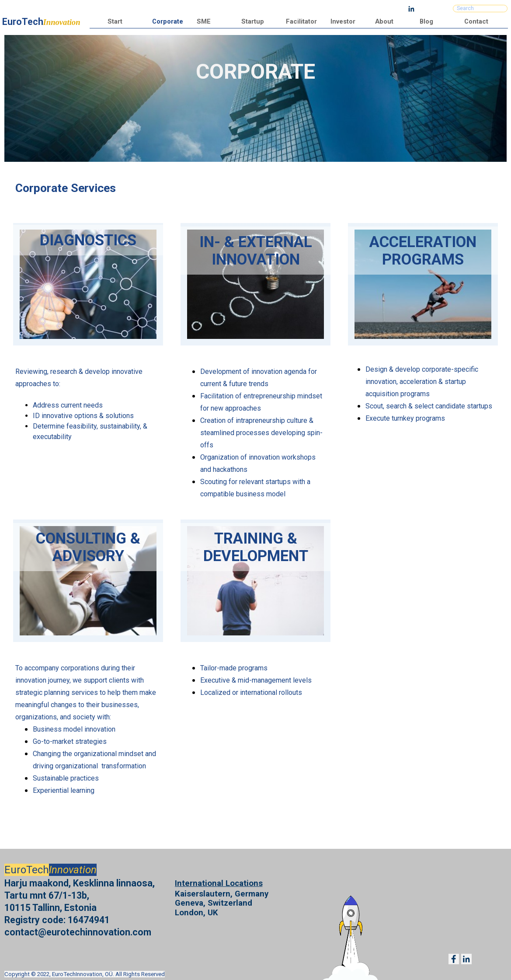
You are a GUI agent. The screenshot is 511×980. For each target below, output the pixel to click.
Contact (476, 21)
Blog (426, 21)
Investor (343, 21)
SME (204, 21)
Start (115, 21)
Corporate (168, 21)
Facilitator (301, 21)
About (384, 21)
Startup (253, 21)
